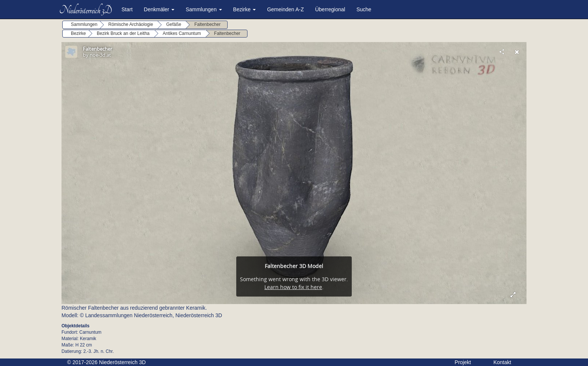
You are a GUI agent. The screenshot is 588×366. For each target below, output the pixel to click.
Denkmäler (159, 9)
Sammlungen (204, 9)
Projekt (463, 362)
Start (127, 9)
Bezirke (245, 9)
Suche (364, 9)
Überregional (330, 9)
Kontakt (502, 362)
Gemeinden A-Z (285, 9)
